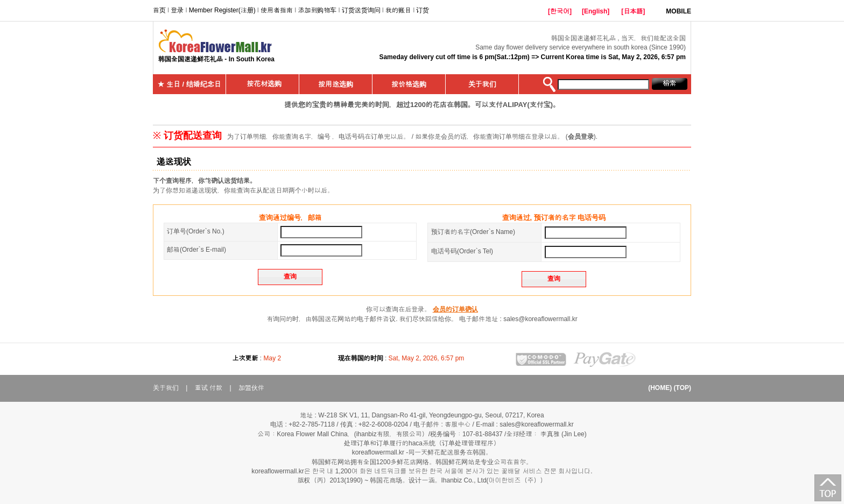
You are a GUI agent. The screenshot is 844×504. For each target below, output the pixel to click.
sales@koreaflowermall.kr (540, 319)
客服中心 (458, 424)
